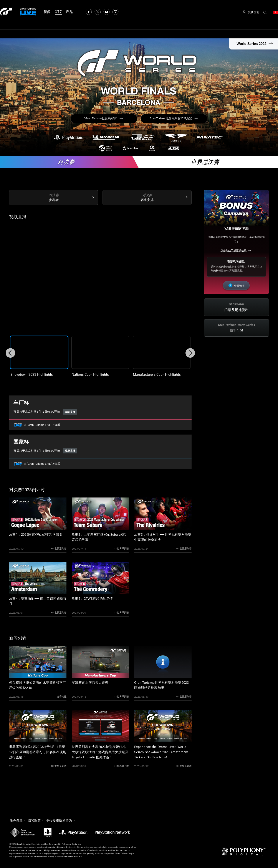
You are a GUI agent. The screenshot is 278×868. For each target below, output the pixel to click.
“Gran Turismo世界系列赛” (101, 118)
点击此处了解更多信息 (233, 250)
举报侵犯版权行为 (59, 821)
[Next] (190, 353)
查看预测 (239, 286)
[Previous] (10, 353)
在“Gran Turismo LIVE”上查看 (42, 425)
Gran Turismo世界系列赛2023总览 (171, 118)
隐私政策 (35, 821)
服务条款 (16, 821)
